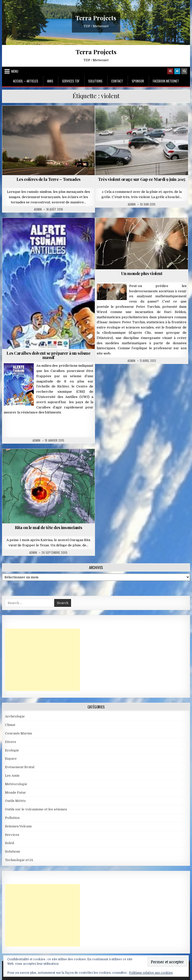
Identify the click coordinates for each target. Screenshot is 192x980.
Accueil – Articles (26, 81)
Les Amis (12, 776)
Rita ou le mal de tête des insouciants (48, 527)
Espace (11, 759)
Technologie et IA (19, 860)
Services (12, 835)
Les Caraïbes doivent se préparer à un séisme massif (48, 355)
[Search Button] (184, 71)
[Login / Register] (177, 71)
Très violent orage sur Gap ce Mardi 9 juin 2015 (142, 179)
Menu (15, 71)
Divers (10, 742)
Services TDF (71, 81)
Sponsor (138, 81)
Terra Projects (96, 18)
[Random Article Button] (170, 71)
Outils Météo (15, 801)
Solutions (95, 81)
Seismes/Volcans (18, 826)
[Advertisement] (42, 660)
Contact (117, 81)
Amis (50, 81)
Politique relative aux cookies (151, 973)
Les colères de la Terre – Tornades (48, 179)
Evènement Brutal (20, 767)
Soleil (9, 843)
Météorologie (16, 784)
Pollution (12, 818)
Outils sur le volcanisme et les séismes (36, 809)
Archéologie (15, 716)
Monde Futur (15, 793)
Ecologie (12, 750)
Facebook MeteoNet (166, 81)
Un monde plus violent (142, 273)
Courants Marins (18, 733)
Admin (38, 209)
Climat (10, 725)
